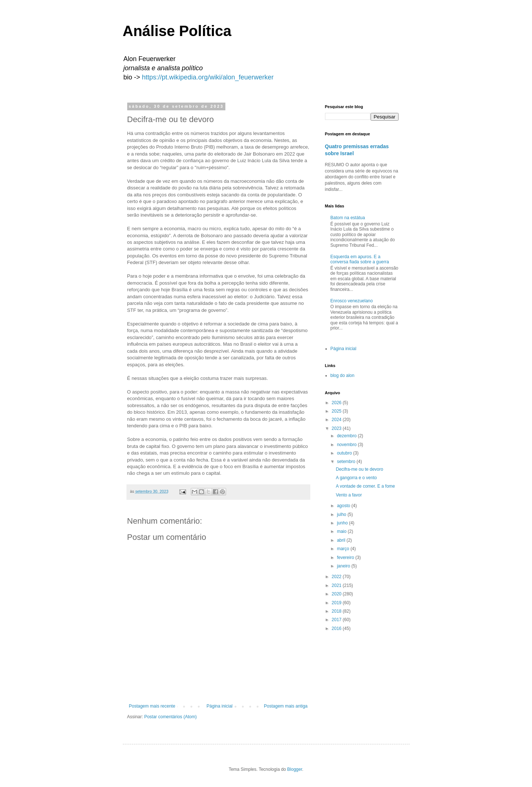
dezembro (347, 436)
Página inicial (220, 706)
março (344, 549)
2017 (337, 620)
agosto (344, 506)
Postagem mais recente (152, 706)
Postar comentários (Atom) (170, 717)
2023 (337, 428)
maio (342, 531)
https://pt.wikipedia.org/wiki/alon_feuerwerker (208, 77)
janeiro (344, 566)
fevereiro (346, 558)
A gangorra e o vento (356, 478)
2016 (337, 628)
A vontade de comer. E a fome (365, 486)
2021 (337, 585)
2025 (337, 411)
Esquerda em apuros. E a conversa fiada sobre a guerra (360, 259)
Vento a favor (349, 495)
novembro (347, 445)
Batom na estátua (348, 218)
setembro (347, 462)
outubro (345, 453)
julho (342, 514)
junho (343, 523)
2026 (337, 403)
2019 (337, 603)
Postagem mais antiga (286, 706)
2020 (337, 594)
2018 (337, 611)
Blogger (295, 769)
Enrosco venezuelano (352, 301)
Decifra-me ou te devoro (359, 469)
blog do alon (342, 375)
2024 (337, 420)
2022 (337, 577)
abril (342, 540)
